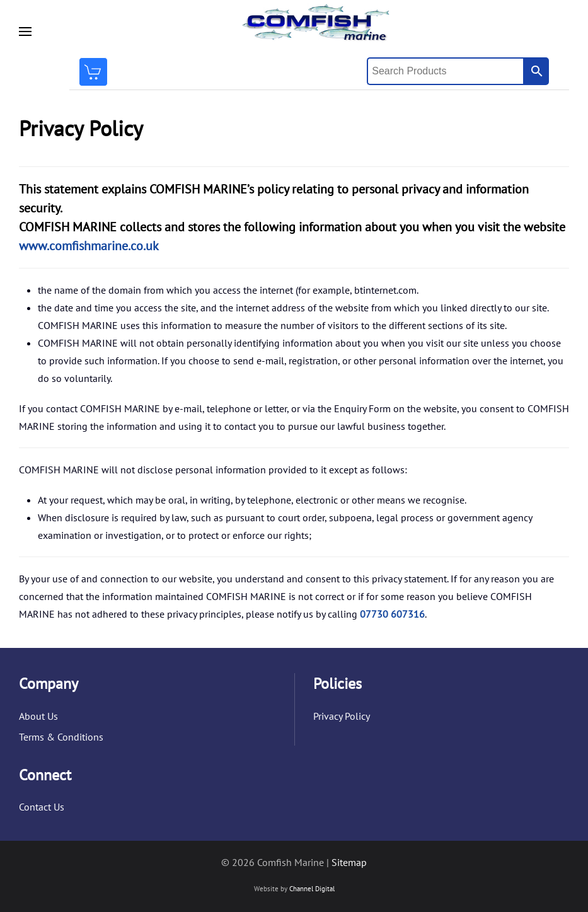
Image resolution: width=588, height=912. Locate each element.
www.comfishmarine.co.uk (89, 246)
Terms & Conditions (61, 737)
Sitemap (349, 862)
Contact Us (42, 807)
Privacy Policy (342, 716)
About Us (38, 716)
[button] (25, 32)
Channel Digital (312, 889)
